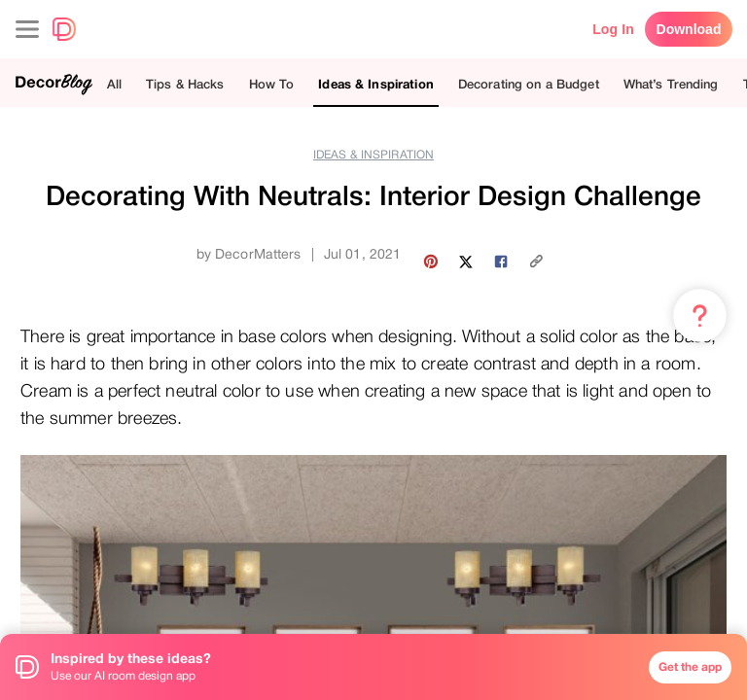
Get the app (690, 667)
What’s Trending (671, 84)
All (114, 84)
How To (272, 84)
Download (689, 29)
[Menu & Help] (700, 316)
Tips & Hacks (185, 84)
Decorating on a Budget (529, 84)
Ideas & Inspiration (375, 84)
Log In (613, 29)
